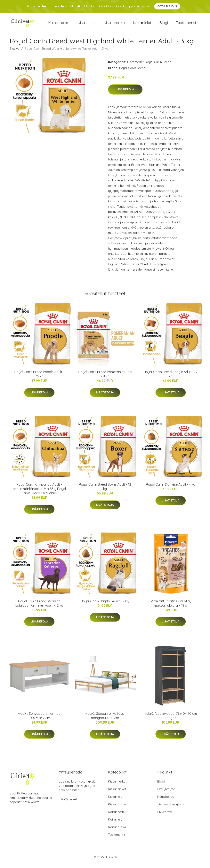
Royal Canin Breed (158, 65)
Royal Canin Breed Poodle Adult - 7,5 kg (39, 378)
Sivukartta (164, 816)
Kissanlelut (87, 25)
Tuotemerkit (186, 25)
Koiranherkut (117, 816)
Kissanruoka (114, 25)
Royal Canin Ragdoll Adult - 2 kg (105, 605)
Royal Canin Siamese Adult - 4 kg (171, 488)
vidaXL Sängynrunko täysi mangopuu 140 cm (105, 719)
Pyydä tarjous (167, 6)
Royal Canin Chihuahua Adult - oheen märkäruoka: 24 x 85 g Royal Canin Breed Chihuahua (39, 492)
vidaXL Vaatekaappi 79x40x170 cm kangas (171, 719)
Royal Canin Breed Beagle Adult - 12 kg (171, 378)
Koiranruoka (59, 25)
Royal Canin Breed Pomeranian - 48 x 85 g (105, 378)
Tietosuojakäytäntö (171, 808)
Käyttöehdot (166, 800)
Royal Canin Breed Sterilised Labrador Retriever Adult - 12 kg (39, 607)
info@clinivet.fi (69, 803)
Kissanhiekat (117, 793)
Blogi (164, 25)
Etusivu (15, 52)
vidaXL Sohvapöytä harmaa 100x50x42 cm (39, 719)
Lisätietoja (125, 93)
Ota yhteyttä (166, 793)
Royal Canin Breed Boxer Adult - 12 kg (105, 490)
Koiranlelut (142, 25)
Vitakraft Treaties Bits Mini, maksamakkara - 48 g (171, 607)
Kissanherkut (117, 785)
